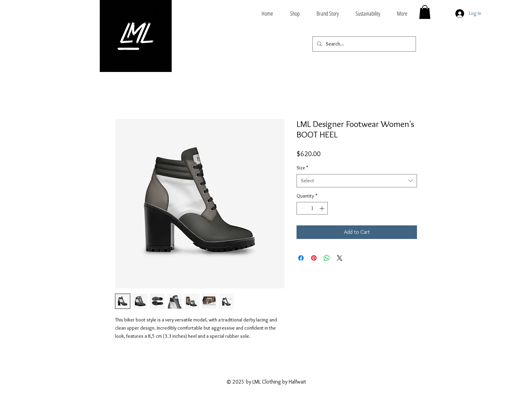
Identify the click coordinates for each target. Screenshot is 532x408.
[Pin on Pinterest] (314, 258)
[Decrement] (302, 208)
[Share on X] (340, 258)
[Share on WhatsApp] (327, 258)
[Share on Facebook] (301, 258)
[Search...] (364, 44)
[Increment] (322, 208)
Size (302, 168)
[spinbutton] (312, 208)
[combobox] (357, 181)
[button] (425, 12)
